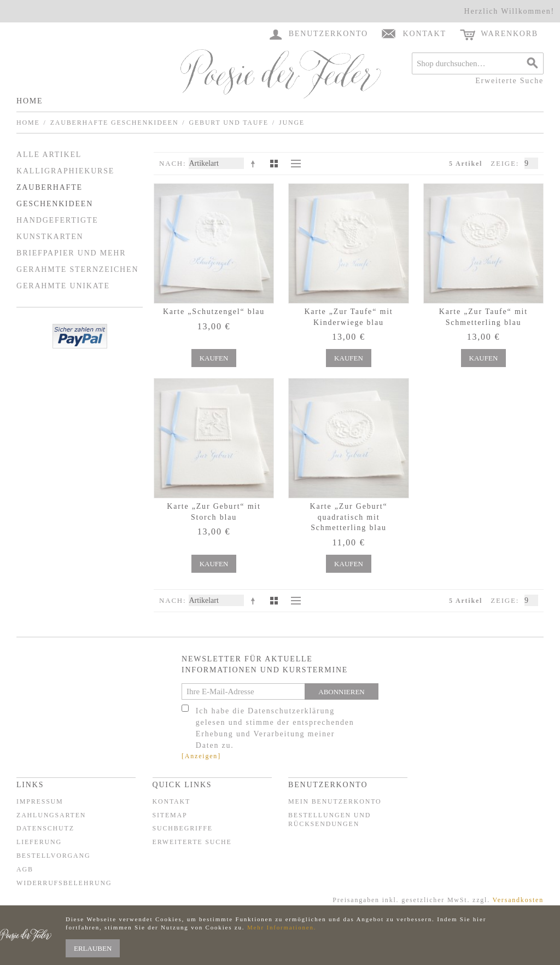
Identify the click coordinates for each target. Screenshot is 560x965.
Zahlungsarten (51, 815)
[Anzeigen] (201, 756)
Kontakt (172, 801)
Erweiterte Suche (509, 81)
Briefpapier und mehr (71, 253)
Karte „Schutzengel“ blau (214, 312)
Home (30, 101)
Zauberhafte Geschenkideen (115, 123)
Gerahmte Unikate (63, 286)
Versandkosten (518, 900)
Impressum (40, 801)
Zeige (503, 163)
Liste (293, 164)
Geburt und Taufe (228, 123)
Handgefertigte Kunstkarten (57, 228)
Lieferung (39, 842)
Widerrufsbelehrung (64, 883)
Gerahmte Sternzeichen (77, 269)
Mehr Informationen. (282, 927)
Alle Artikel (49, 155)
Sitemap (170, 815)
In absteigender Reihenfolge (255, 164)
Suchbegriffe (183, 828)
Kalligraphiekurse (65, 171)
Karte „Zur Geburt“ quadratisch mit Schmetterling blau (348, 517)
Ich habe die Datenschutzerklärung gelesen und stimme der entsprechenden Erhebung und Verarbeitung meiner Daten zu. (275, 728)
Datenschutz (45, 828)
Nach (171, 163)
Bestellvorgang (53, 856)
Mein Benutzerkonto (335, 801)
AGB (25, 869)
